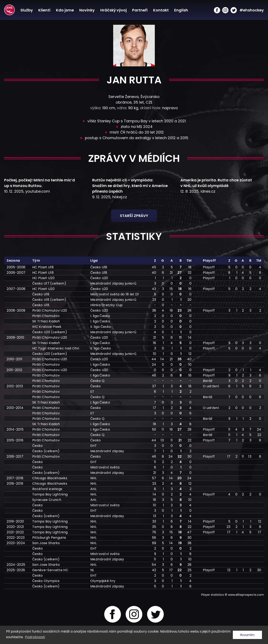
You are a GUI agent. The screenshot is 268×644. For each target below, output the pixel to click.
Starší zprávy (134, 216)
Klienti (44, 10)
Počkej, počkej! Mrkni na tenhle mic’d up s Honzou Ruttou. (40, 183)
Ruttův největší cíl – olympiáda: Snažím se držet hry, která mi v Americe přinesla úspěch (130, 186)
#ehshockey (252, 10)
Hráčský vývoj (113, 10)
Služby (26, 10)
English (181, 10)
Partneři (140, 10)
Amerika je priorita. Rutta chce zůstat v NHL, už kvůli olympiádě (216, 183)
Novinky (87, 10)
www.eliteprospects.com (246, 595)
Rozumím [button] (247, 635)
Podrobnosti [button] (35, 637)
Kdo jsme (65, 10)
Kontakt (161, 10)
